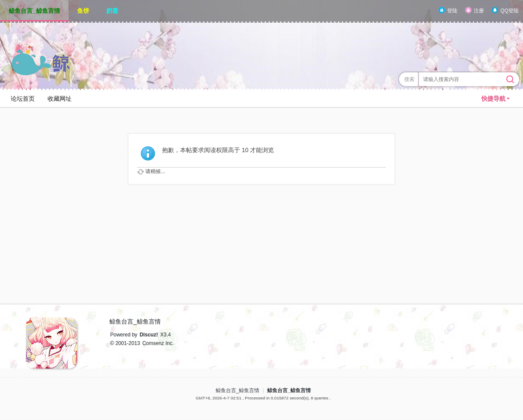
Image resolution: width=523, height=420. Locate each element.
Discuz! (149, 335)
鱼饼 (83, 11)
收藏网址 (60, 99)
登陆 (452, 11)
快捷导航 (493, 99)
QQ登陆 (509, 11)
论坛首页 (23, 99)
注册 (479, 11)
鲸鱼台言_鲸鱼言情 (34, 11)
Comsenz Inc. (158, 343)
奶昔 (112, 11)
